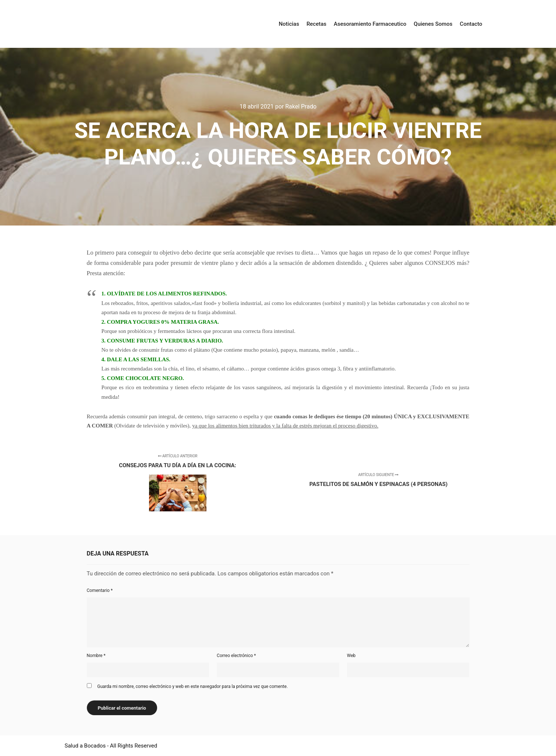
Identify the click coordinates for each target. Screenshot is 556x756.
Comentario (100, 590)
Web (351, 656)
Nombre (96, 656)
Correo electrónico (236, 656)
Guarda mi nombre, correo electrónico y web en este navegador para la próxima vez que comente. (192, 686)
